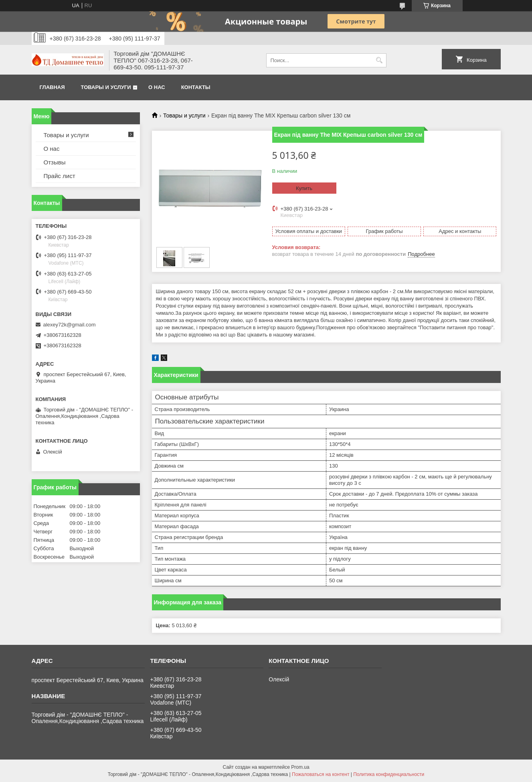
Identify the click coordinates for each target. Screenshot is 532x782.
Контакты (196, 87)
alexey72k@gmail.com (70, 325)
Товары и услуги (106, 87)
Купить (304, 188)
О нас (157, 87)
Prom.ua (300, 767)
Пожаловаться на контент (321, 774)
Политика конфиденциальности (389, 774)
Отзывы (55, 162)
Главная (52, 87)
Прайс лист (60, 176)
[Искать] (379, 60)
